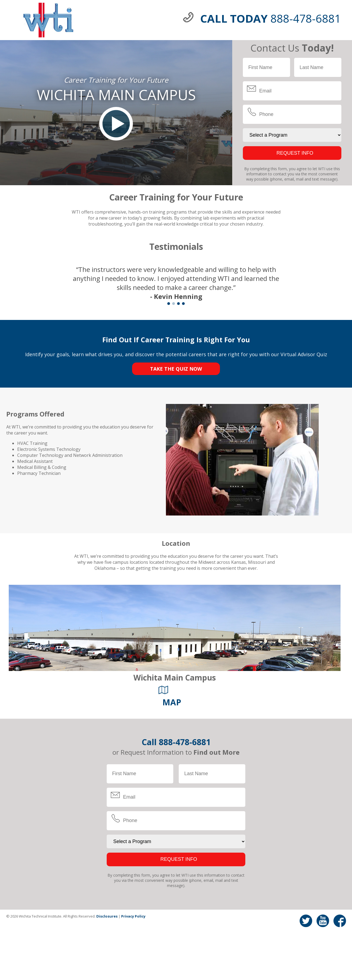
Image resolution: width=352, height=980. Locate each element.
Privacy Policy (133, 916)
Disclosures (107, 916)
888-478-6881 (185, 742)
